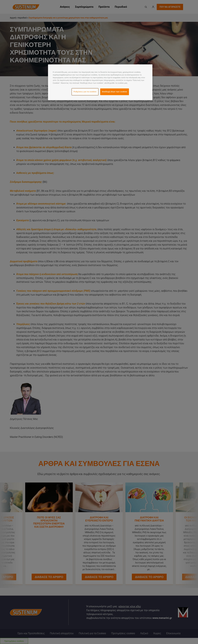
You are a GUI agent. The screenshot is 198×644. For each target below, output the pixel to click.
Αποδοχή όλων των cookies (115, 92)
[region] (100, 82)
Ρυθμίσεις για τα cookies (85, 92)
